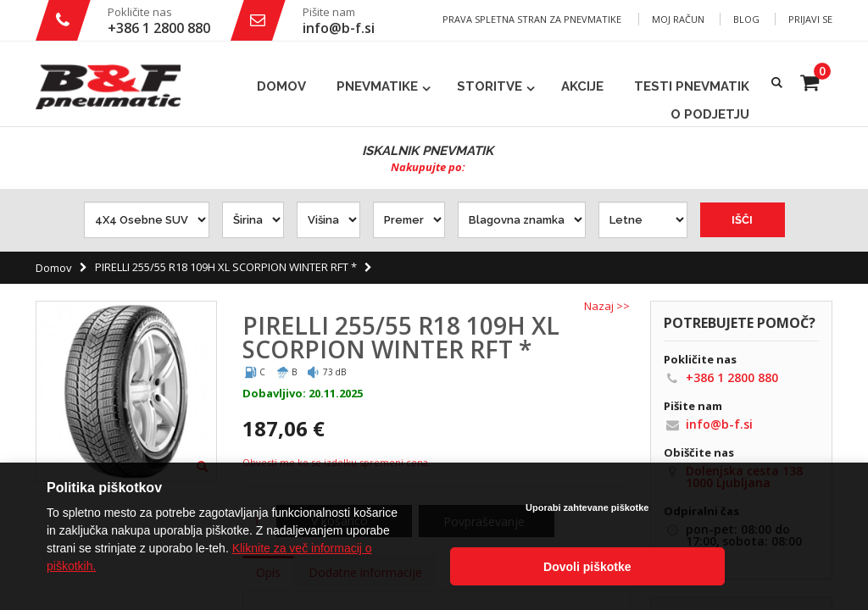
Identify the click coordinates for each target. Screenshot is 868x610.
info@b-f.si (339, 28)
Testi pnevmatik (692, 86)
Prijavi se (810, 19)
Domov (54, 268)
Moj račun (678, 19)
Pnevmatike (377, 86)
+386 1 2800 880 (159, 28)
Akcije (582, 86)
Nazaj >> (607, 306)
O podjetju (710, 114)
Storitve (490, 86)
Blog (746, 19)
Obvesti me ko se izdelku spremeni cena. (337, 462)
